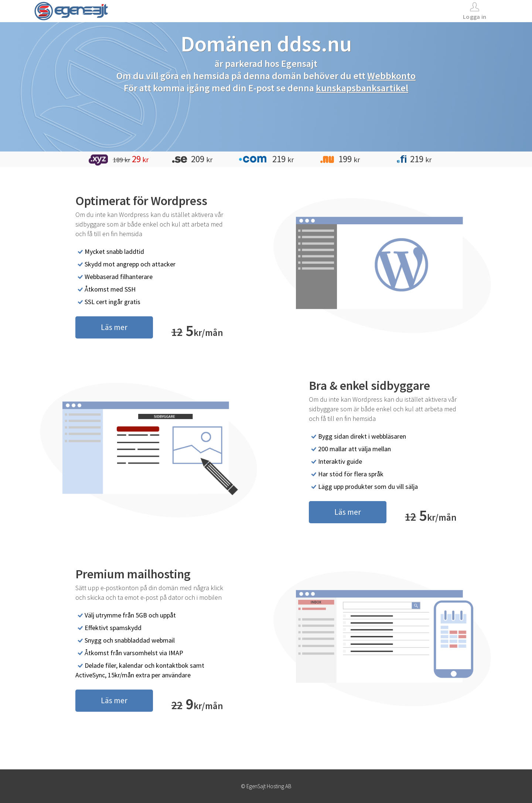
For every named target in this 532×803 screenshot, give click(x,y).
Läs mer (114, 327)
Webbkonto (391, 76)
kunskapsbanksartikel (362, 88)
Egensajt (299, 63)
